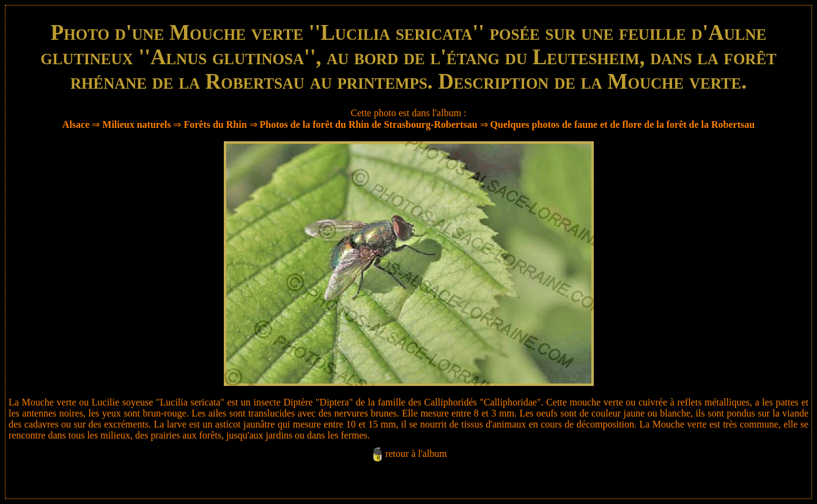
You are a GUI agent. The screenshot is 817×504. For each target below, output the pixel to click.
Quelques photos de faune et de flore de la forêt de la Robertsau (623, 124)
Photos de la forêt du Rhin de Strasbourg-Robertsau (369, 124)
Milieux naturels (136, 124)
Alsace (76, 124)
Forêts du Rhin (215, 124)
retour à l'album (416, 454)
